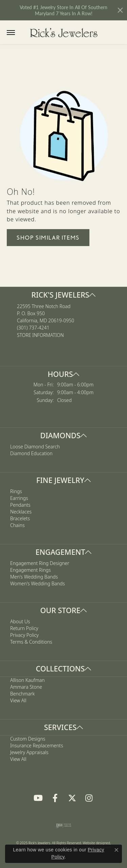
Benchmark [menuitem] (22, 694)
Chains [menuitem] (17, 526)
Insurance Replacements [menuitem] (37, 745)
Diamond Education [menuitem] (31, 454)
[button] (63, 295)
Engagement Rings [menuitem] (30, 570)
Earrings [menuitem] (19, 498)
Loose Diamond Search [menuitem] (35, 447)
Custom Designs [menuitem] (28, 739)
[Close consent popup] (117, 850)
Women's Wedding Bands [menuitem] (38, 583)
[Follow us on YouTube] (38, 798)
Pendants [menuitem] (20, 505)
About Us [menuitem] (20, 621)
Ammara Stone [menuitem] (26, 687)
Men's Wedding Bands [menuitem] (34, 577)
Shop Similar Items (48, 238)
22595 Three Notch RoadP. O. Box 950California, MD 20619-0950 (46, 321)
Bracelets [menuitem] (20, 519)
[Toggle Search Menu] (25, 32)
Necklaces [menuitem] (21, 512)
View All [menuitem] (18, 700)
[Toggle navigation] (11, 33)
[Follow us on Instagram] (89, 798)
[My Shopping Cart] (117, 32)
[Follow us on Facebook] (55, 798)
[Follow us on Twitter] (72, 798)
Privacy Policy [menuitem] (24, 635)
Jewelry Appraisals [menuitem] (29, 752)
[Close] (120, 10)
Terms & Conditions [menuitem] (31, 642)
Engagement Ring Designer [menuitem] (40, 563)
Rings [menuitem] (16, 492)
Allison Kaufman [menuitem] (27, 680)
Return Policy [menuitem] (24, 628)
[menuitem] (63, 825)
